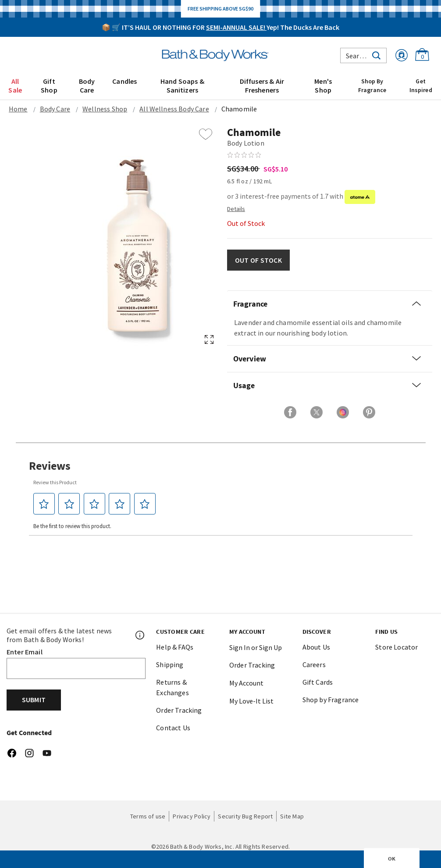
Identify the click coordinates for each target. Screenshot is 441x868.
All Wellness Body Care (174, 109)
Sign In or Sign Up (256, 647)
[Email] (76, 668)
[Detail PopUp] (236, 208)
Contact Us (173, 728)
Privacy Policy (192, 816)
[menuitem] (15, 85)
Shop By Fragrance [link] (372, 86)
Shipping (170, 664)
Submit (34, 700)
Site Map (292, 816)
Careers (314, 664)
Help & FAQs (175, 647)
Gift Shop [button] (49, 86)
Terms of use (148, 816)
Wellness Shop (105, 109)
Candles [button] (124, 81)
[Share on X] (317, 412)
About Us (316, 647)
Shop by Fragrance (331, 700)
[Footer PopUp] (140, 635)
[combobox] (363, 55)
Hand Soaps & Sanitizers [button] (182, 86)
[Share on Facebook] (290, 412)
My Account (246, 683)
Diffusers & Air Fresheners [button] (262, 86)
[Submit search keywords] (376, 54)
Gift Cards (318, 682)
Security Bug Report (245, 816)
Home (18, 109)
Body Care (55, 109)
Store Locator (397, 647)
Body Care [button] (87, 86)
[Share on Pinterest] (369, 412)
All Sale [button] (15, 86)
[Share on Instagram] (343, 412)
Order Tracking (179, 710)
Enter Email (25, 652)
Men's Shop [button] (323, 86)
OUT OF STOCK (258, 260)
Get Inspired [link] (421, 86)
